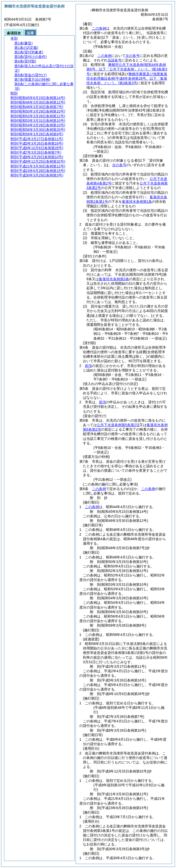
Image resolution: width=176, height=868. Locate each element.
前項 (88, 366)
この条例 (99, 28)
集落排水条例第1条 (137, 202)
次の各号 (133, 56)
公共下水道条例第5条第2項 (118, 425)
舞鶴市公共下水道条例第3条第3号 (127, 69)
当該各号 (114, 60)
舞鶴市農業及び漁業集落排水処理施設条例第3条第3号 (127, 78)
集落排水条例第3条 (114, 279)
